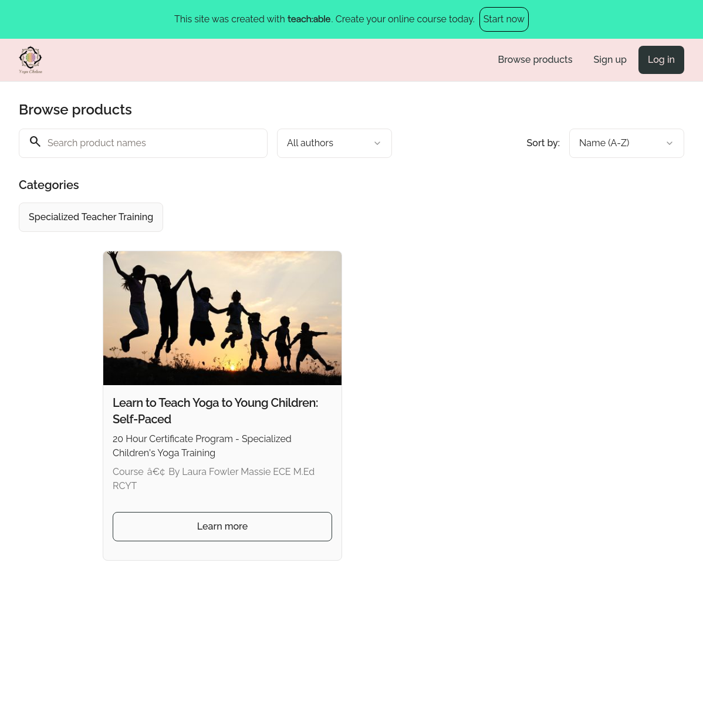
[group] (344, 217)
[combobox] (334, 143)
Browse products (535, 60)
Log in (661, 60)
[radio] (91, 217)
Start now (504, 19)
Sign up (610, 60)
